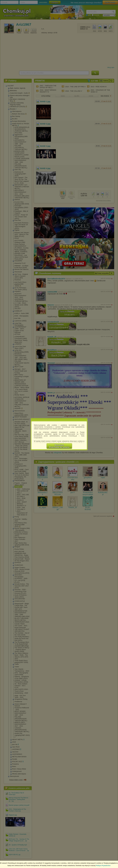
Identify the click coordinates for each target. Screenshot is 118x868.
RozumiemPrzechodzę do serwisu (59, 446)
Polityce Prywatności (103, 866)
